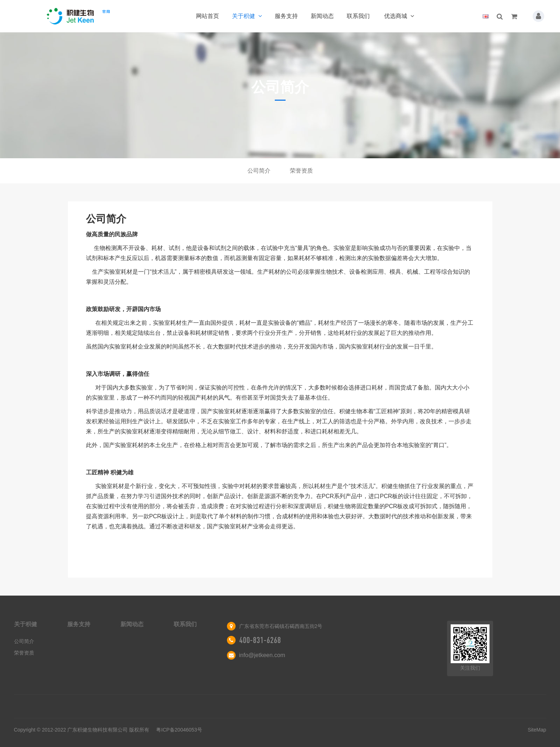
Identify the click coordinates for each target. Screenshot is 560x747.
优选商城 (399, 16)
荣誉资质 (301, 171)
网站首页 (208, 16)
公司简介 (259, 171)
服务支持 (286, 16)
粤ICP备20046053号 (179, 730)
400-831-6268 (260, 640)
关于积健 (247, 16)
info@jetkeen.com (262, 655)
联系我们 (358, 16)
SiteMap (537, 730)
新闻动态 (322, 16)
